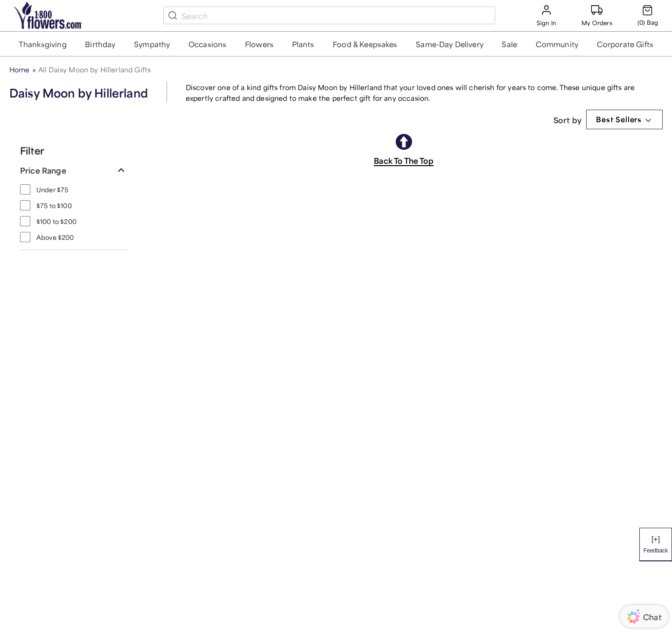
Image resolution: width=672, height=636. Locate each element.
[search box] (336, 15)
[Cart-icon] (648, 15)
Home (20, 69)
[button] (43, 44)
